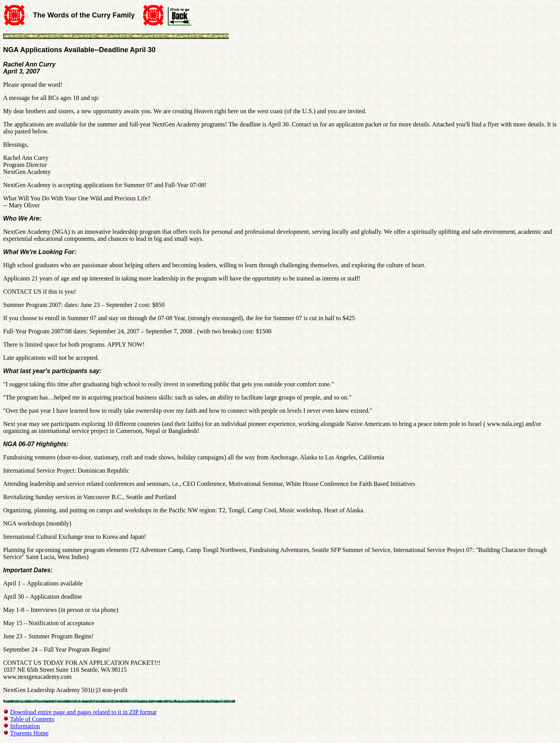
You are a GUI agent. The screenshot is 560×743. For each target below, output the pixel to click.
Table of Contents (32, 719)
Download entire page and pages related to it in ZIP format (83, 712)
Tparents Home (29, 733)
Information (25, 726)
